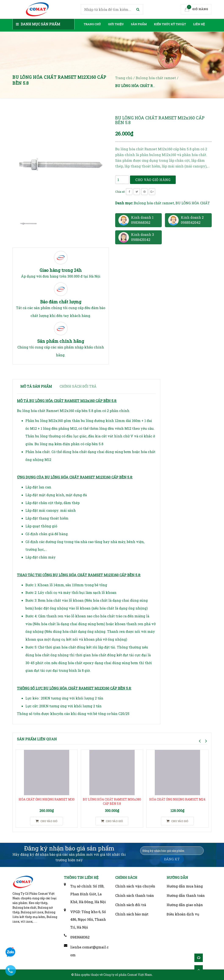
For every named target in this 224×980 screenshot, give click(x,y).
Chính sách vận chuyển (135, 886)
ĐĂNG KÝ (172, 859)
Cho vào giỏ (47, 821)
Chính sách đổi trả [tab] (78, 386)
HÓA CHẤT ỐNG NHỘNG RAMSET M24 (177, 799)
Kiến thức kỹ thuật (170, 24)
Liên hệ (199, 24)
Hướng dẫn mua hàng (185, 886)
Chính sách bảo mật (132, 914)
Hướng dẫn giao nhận (185, 905)
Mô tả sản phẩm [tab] (36, 386)
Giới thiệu (116, 24)
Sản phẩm (139, 24)
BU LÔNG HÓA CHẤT (193, 203)
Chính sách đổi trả (131, 905)
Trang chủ (92, 24)
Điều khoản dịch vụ (183, 914)
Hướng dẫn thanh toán (186, 895)
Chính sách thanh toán (135, 895)
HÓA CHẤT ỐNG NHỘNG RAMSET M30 (47, 799)
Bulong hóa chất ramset (154, 203)
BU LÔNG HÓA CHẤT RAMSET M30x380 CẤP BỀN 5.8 (112, 801)
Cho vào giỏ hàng (153, 180)
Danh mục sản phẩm (38, 24)
